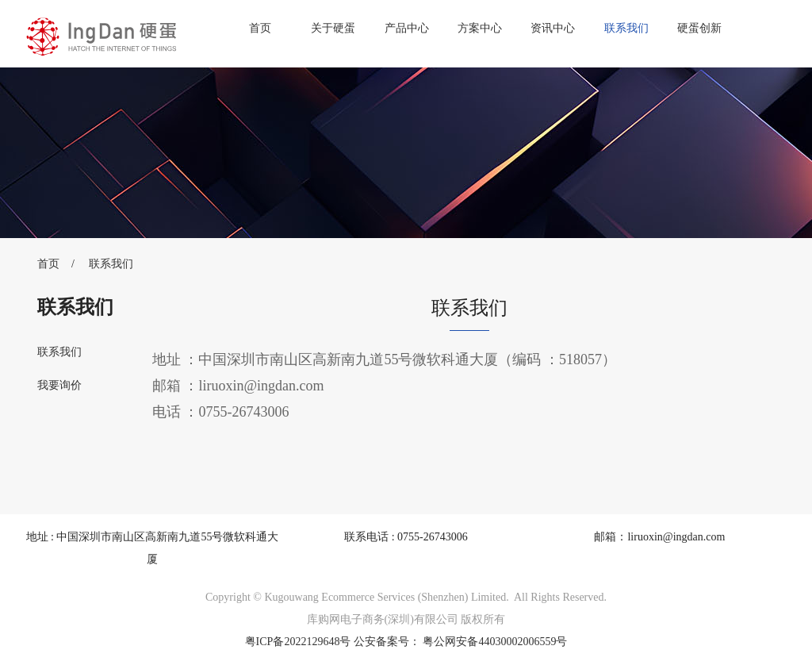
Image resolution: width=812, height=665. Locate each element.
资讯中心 (553, 28)
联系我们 (626, 28)
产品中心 (407, 28)
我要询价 (59, 385)
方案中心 (480, 28)
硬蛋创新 (699, 28)
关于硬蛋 (333, 28)
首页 (260, 28)
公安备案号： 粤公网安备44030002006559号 (461, 642)
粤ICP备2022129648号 (298, 642)
